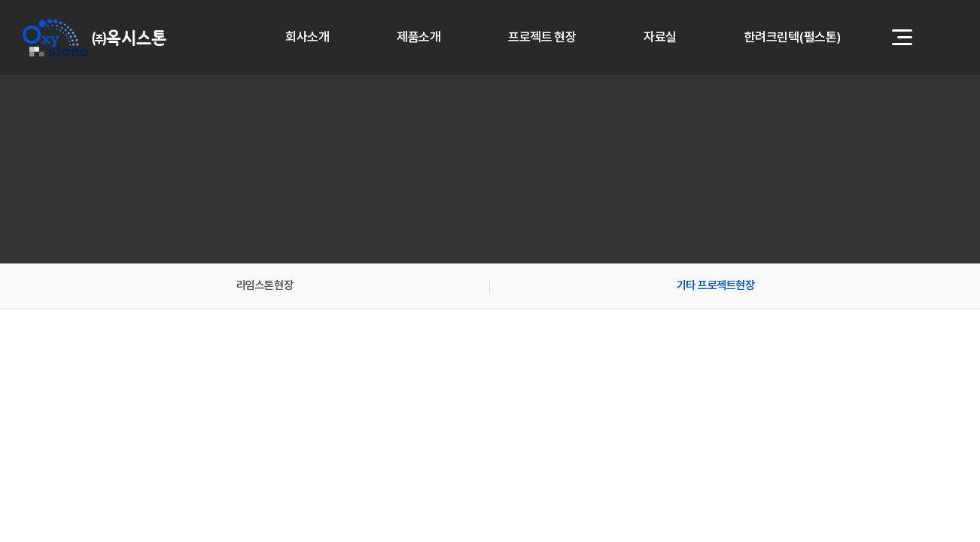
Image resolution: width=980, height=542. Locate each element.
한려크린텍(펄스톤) (793, 38)
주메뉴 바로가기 (0, 0)
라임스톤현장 (265, 285)
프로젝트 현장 (542, 38)
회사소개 (307, 38)
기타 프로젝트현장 (716, 285)
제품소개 (418, 38)
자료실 (660, 38)
